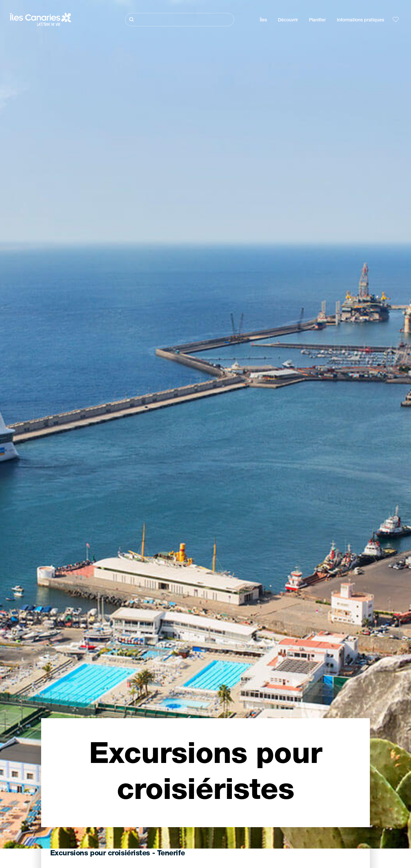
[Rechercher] (180, 20)
